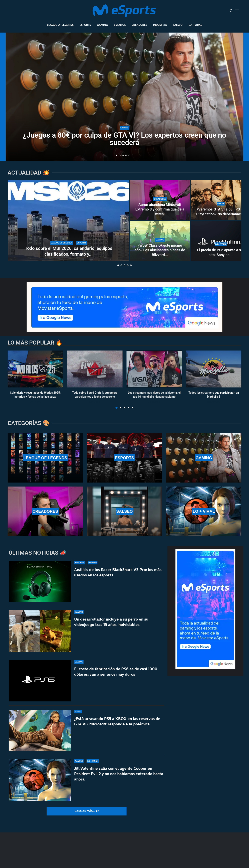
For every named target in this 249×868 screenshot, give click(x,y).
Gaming (102, 25)
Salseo (178, 25)
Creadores (139, 25)
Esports (85, 25)
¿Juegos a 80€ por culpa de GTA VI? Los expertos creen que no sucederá (125, 139)
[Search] (231, 11)
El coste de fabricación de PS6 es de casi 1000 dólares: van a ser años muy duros (116, 672)
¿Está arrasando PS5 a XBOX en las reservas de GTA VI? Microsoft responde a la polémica (117, 724)
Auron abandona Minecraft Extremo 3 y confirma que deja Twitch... (160, 209)
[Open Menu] (237, 11)
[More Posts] (87, 811)
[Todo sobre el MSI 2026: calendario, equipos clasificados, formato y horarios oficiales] (69, 221)
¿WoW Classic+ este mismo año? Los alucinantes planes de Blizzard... (160, 250)
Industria (160, 25)
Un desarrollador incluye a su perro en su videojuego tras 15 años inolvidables (111, 622)
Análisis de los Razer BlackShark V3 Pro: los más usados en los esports (118, 572)
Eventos (120, 25)
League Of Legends (60, 25)
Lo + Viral (195, 25)
